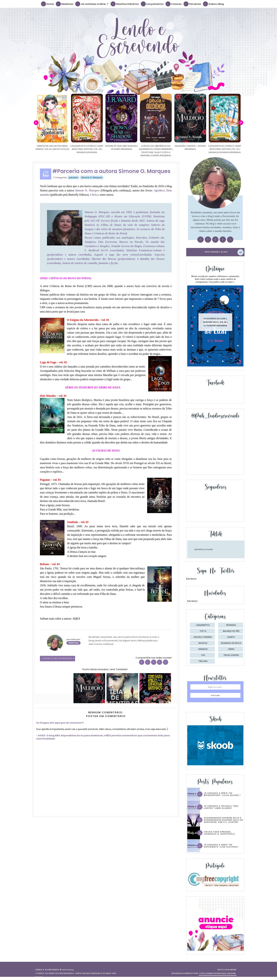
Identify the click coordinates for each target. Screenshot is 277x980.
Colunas (174, 4)
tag (203, 655)
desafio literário (203, 637)
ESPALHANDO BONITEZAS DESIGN (218, 973)
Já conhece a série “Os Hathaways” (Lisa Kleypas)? (221, 846)
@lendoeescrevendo (204, 549)
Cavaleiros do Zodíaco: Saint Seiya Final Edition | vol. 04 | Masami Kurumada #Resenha (232, 149)
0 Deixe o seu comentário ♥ (58, 659)
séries (231, 649)
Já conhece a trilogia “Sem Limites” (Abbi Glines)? (221, 807)
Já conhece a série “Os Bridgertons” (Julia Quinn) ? (222, 794)
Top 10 (203, 631)
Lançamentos (152, 4)
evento (231, 637)
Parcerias (192, 4)
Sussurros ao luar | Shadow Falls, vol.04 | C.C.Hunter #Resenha (215, 322)
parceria (73, 177)
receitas (203, 643)
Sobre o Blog (214, 4)
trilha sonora (231, 655)
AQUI (76, 619)
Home (48, 4)
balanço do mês (231, 631)
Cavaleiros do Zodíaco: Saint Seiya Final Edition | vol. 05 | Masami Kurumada (94, 149)
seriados (203, 649)
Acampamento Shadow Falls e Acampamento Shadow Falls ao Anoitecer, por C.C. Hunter (224, 820)
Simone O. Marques (92, 177)
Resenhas (65, 4)
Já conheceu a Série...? (92, 4)
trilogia (203, 661)
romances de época (231, 643)
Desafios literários (125, 4)
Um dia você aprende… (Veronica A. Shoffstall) (219, 833)
